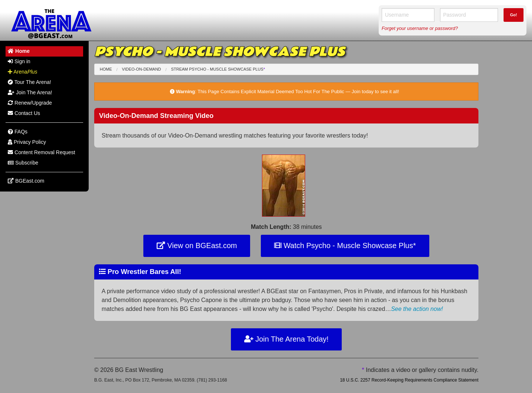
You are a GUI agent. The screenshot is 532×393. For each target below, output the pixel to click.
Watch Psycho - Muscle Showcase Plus (345, 245)
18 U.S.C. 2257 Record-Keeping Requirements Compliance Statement (409, 380)
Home (106, 69)
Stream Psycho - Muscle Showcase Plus (218, 69)
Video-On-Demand (141, 69)
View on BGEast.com (197, 245)
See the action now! (417, 309)
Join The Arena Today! (287, 339)
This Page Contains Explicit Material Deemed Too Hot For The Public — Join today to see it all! (299, 92)
